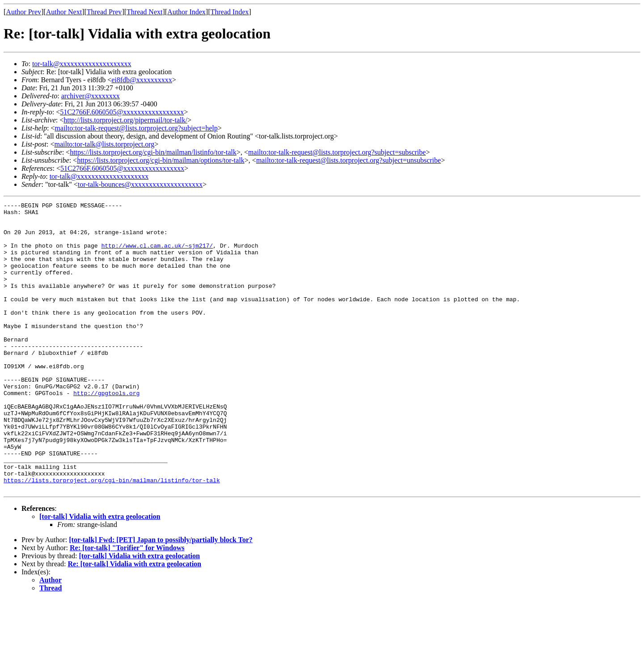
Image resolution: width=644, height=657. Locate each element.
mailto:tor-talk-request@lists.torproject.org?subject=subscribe (337, 152)
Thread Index (230, 12)
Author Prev (23, 12)
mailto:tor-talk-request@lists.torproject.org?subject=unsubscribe (349, 160)
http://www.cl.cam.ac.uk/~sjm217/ (157, 255)
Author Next (64, 12)
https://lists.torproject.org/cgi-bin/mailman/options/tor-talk (161, 160)
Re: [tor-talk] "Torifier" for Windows (127, 605)
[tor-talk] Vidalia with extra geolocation (100, 574)
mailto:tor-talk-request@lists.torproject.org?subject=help (136, 128)
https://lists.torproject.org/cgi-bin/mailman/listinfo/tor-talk (153, 152)
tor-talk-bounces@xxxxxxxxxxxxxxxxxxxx (140, 184)
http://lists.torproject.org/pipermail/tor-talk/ (125, 120)
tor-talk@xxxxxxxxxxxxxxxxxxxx (82, 64)
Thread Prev (104, 12)
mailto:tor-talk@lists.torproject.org (104, 144)
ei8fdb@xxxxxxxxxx (142, 80)
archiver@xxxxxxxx (91, 96)
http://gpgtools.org (106, 432)
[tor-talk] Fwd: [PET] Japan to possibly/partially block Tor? (161, 597)
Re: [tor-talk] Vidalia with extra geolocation (135, 621)
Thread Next (144, 12)
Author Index (186, 12)
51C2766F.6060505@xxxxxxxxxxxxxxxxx (122, 112)
